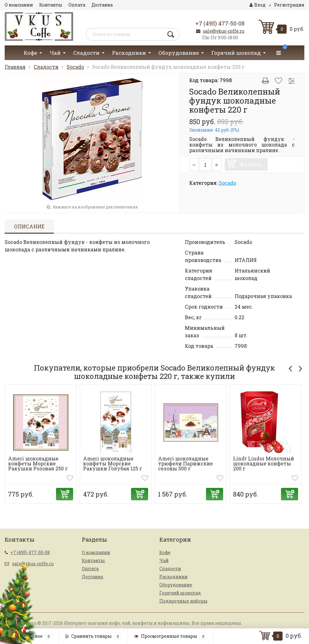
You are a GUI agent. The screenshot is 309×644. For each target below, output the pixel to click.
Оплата (77, 5)
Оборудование (179, 53)
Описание (29, 226)
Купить (251, 164)
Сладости (86, 53)
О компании (19, 5)
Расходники (129, 53)
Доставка (102, 5)
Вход (258, 5)
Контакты (51, 5)
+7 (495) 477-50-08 (220, 23)
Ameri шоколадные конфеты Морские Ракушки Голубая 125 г (113, 463)
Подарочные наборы (183, 601)
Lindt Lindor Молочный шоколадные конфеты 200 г (264, 463)
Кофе (30, 53)
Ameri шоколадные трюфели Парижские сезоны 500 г (185, 463)
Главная (15, 67)
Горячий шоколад (236, 53)
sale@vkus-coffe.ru (224, 31)
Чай (55, 53)
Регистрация (289, 5)
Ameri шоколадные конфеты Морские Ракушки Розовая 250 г (38, 463)
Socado (75, 67)
